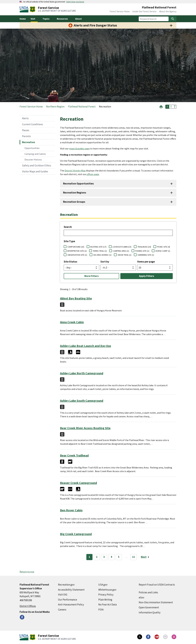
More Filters (91, 276)
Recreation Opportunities (78, 184)
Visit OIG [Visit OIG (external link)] (63, 595)
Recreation (29, 142)
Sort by (105, 262)
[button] (161, 106)
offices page (93, 174)
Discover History (33, 160)
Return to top (27, 572)
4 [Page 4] (111, 557)
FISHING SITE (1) (142, 251)
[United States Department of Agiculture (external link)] (25, 9)
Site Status (70, 262)
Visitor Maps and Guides (35, 171)
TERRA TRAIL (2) (100, 251)
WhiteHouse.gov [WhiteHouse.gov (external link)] (107, 590)
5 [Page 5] (119, 557)
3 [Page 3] (104, 557)
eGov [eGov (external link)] (141, 597)
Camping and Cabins (35, 154)
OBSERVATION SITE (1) (77, 255)
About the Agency (168, 11)
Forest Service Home (120, 11)
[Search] (173, 19)
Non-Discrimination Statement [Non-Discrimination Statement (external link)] (156, 602)
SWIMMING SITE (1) (146, 255)
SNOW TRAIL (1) (124, 255)
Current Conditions (32, 124)
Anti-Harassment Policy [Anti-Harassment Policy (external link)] (71, 605)
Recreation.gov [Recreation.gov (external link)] (66, 585)
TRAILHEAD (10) (144, 247)
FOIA (101, 610)
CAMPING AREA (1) (121, 251)
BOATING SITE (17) (98, 247)
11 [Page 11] (134, 557)
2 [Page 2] (97, 557)
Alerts (25, 118)
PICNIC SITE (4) (164, 247)
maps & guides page (79, 148)
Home (23, 19)
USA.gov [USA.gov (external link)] (103, 585)
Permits (26, 136)
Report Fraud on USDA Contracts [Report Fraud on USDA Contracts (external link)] (157, 585)
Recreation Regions (75, 193)
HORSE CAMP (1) (163, 251)
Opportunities (32, 148)
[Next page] (146, 557)
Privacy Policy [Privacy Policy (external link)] (106, 595)
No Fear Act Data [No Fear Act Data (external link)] (107, 605)
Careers (62, 610)
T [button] (167, 107)
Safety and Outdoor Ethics (37, 165)
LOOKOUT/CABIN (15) (122, 247)
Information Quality (150, 612)
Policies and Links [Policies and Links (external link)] (148, 592)
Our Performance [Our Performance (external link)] (68, 600)
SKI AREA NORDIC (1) (102, 255)
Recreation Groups (74, 202)
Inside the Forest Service (144, 11)
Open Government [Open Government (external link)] (149, 607)
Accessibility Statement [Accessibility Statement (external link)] (71, 590)
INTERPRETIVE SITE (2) (77, 251)
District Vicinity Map (75, 171)
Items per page (146, 262)
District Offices (28, 606)
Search (68, 227)
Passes (26, 130)
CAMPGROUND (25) (76, 247)
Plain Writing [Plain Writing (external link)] (105, 600)
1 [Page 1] (89, 557)
